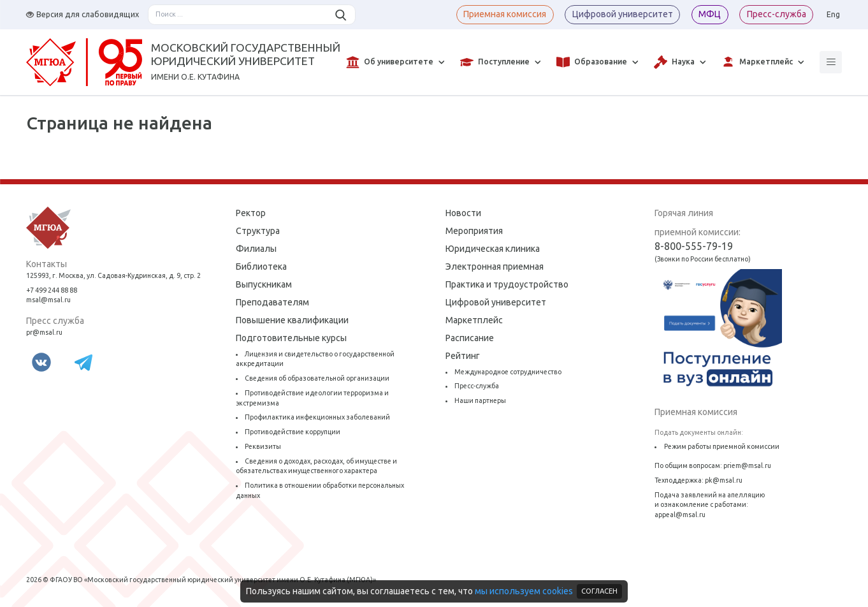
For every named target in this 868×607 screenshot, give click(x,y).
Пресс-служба (477, 386)
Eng (833, 14)
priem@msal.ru (747, 465)
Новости (463, 213)
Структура (258, 231)
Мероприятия (474, 231)
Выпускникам (264, 284)
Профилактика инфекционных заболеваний (317, 417)
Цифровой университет (496, 302)
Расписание (470, 338)
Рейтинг (463, 356)
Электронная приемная (495, 267)
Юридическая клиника (493, 249)
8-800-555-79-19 (694, 246)
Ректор (251, 213)
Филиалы (256, 249)
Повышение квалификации (292, 320)
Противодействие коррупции (293, 432)
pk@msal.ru (724, 480)
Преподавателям (272, 302)
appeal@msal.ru (680, 515)
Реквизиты (263, 446)
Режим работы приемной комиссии (722, 446)
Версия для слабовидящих (83, 15)
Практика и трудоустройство (507, 284)
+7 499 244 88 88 (52, 290)
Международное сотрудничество (508, 372)
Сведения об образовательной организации (317, 378)
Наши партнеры (480, 400)
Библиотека (261, 267)
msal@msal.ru (48, 300)
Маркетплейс (474, 320)
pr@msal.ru (44, 332)
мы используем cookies (524, 591)
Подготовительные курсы (291, 338)
